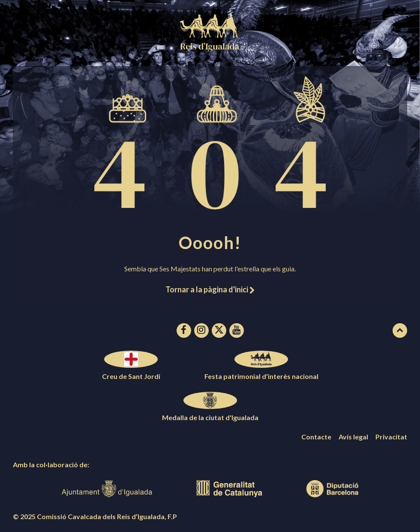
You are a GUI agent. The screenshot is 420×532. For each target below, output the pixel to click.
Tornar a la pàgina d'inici (210, 289)
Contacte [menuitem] (316, 437)
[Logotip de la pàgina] (210, 49)
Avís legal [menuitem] (353, 437)
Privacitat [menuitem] (391, 437)
